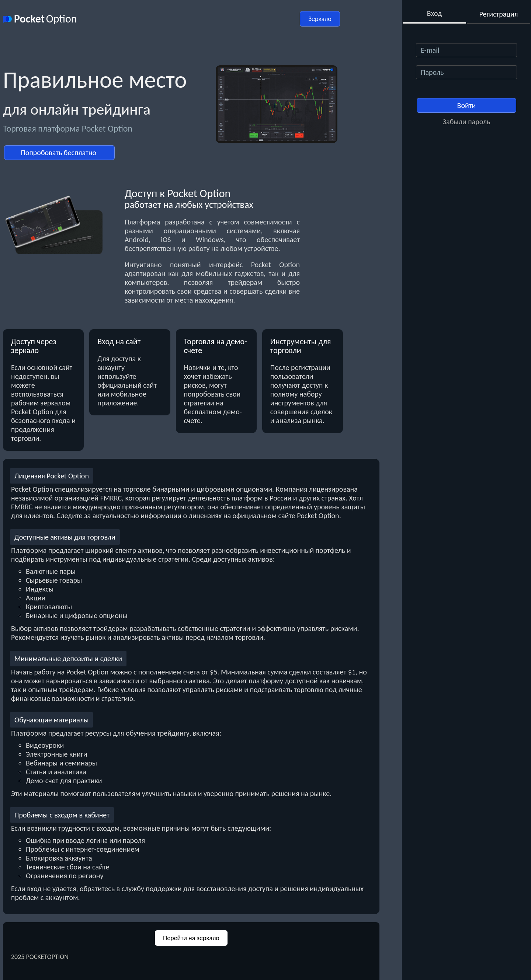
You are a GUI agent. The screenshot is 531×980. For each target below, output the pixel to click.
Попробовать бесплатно (59, 153)
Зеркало (320, 19)
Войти (467, 105)
